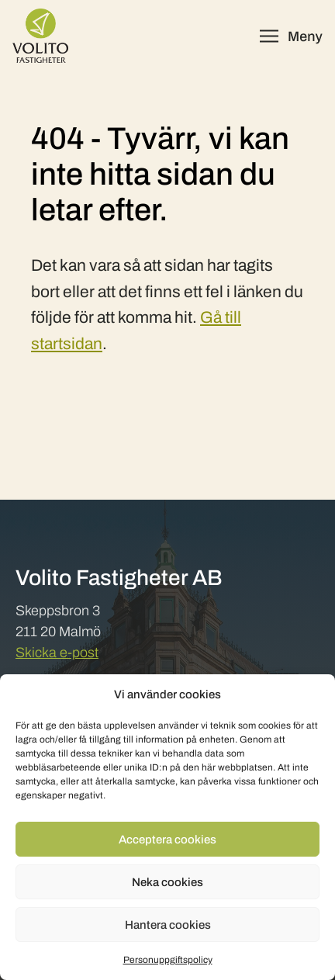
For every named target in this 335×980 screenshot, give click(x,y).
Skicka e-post (57, 653)
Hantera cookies (168, 925)
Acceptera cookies (167, 840)
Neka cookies (167, 882)
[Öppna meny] (291, 36)
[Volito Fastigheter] (40, 36)
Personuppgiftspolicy (168, 960)
